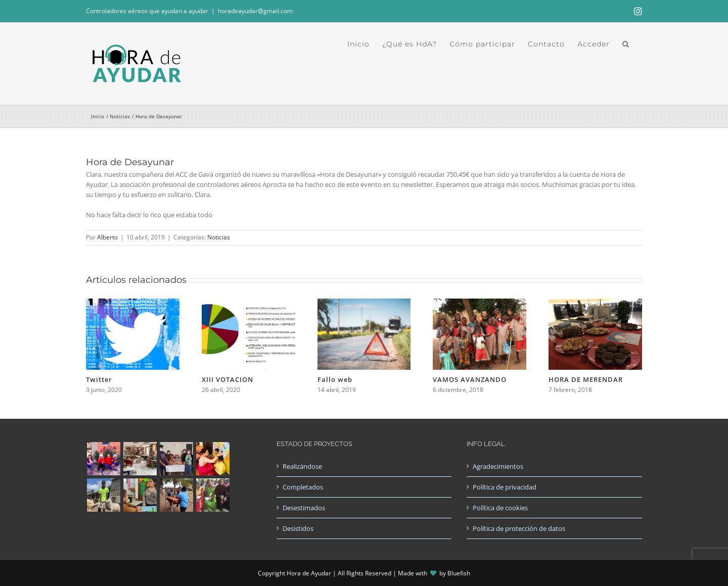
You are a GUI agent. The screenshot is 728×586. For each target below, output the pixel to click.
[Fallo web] (364, 303)
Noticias (219, 237)
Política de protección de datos (519, 528)
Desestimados (304, 508)
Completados (303, 487)
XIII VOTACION (227, 379)
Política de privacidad (505, 487)
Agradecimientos (498, 466)
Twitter (99, 379)
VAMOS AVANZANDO (470, 379)
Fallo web (335, 379)
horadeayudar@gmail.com (255, 11)
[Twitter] (133, 303)
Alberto (107, 237)
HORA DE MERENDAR (586, 379)
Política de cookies (500, 508)
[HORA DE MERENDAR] (595, 303)
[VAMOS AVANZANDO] (480, 303)
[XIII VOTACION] (248, 303)
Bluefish (459, 573)
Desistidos (298, 528)
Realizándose (302, 466)
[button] (626, 44)
